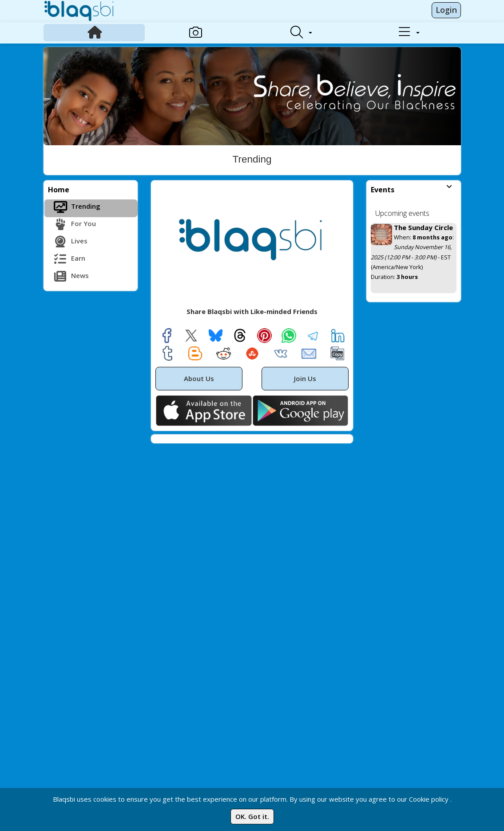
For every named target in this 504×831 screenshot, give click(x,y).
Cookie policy (429, 799)
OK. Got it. (252, 816)
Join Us (305, 378)
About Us (199, 378)
